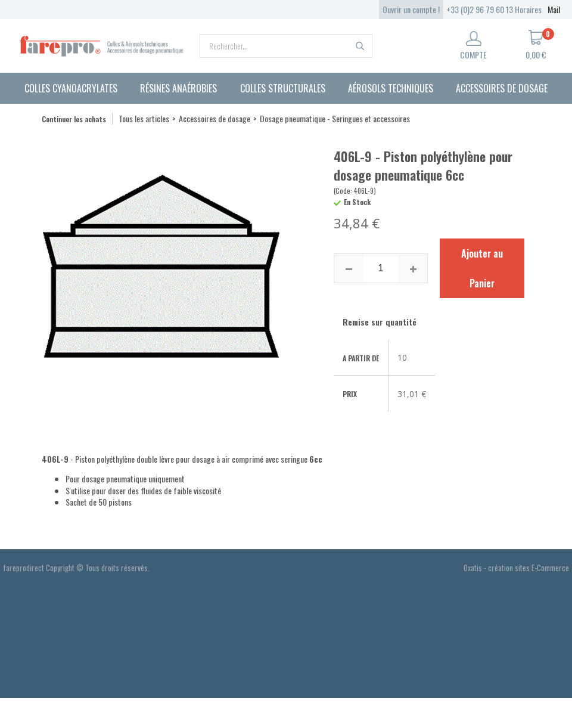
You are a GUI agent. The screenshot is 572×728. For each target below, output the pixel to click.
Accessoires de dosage (502, 88)
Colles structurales (283, 88)
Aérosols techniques (391, 88)
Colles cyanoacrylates (71, 88)
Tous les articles (144, 118)
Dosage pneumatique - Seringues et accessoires (335, 118)
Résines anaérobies (178, 88)
